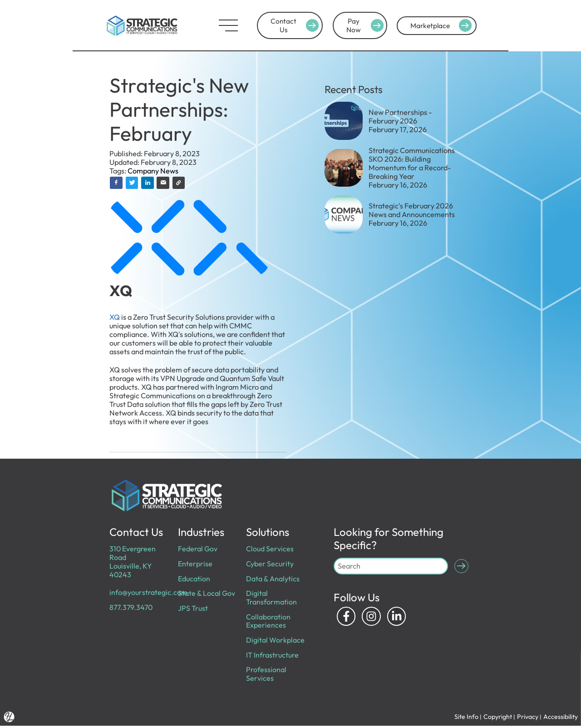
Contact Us (282, 25)
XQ (115, 317)
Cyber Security (270, 564)
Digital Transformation (271, 598)
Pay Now (363, 25)
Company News (153, 171)
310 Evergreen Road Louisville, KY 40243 (133, 562)
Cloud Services (270, 549)
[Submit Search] (461, 566)
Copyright (497, 719)
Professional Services (266, 676)
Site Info (465, 719)
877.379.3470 (132, 608)
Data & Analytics (273, 579)
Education (194, 579)
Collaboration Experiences (268, 622)
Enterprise (195, 564)
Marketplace (442, 25)
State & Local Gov (206, 594)
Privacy (527, 719)
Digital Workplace (275, 641)
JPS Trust (192, 609)
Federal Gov (197, 549)
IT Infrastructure (272, 656)
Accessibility (561, 719)
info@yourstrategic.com (148, 593)
